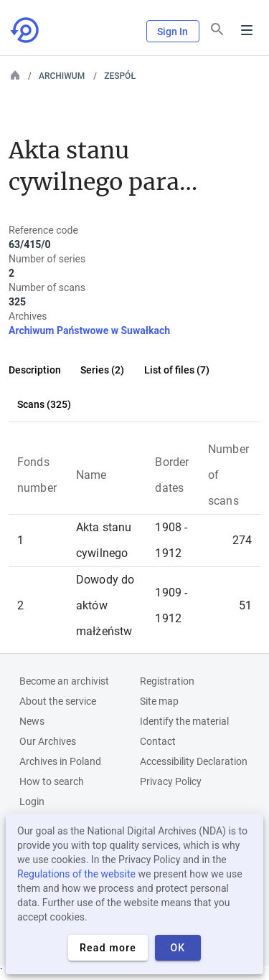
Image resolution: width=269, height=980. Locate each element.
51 (245, 605)
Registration (167, 681)
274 (242, 540)
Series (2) (102, 370)
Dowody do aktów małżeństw (105, 605)
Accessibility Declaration (194, 761)
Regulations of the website (76, 874)
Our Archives (48, 741)
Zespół (120, 76)
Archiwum (62, 76)
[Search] (217, 29)
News (32, 721)
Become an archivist (64, 681)
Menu (247, 30)
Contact (158, 741)
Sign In (173, 32)
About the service (58, 701)
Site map (159, 701)
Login (32, 801)
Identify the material (184, 721)
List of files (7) (177, 370)
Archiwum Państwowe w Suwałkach (89, 330)
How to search (52, 781)
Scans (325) (44, 404)
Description (35, 370)
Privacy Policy (171, 781)
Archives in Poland (60, 761)
